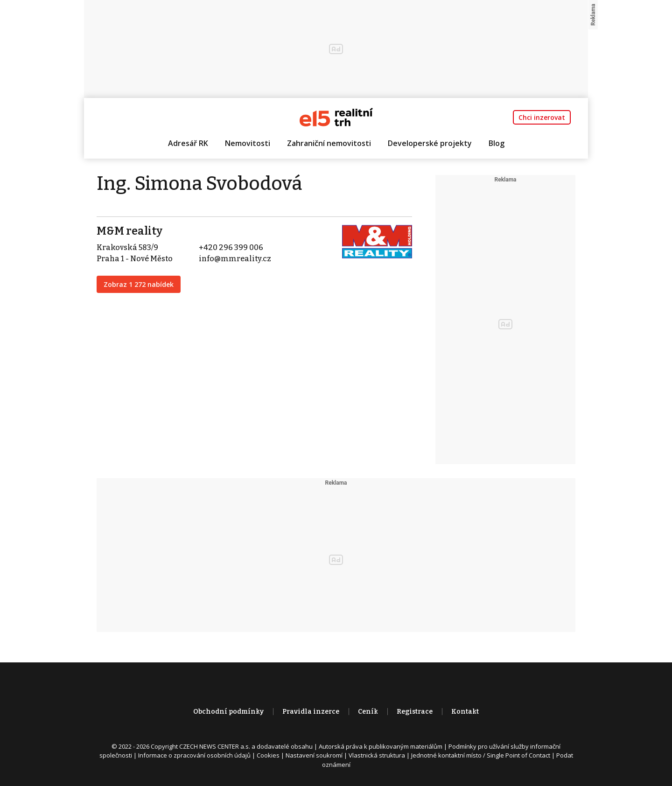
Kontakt (465, 712)
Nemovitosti (248, 143)
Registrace (415, 712)
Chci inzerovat (542, 117)
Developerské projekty (430, 143)
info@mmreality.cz (235, 259)
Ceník (368, 712)
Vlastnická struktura (377, 755)
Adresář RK (188, 143)
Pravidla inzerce (311, 712)
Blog (497, 143)
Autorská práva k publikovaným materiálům (381, 746)
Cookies (268, 755)
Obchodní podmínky (228, 712)
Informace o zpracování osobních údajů (194, 755)
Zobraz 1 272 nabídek (139, 284)
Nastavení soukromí (314, 755)
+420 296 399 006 (231, 247)
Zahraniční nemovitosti (329, 143)
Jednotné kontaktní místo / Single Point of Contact (481, 755)
